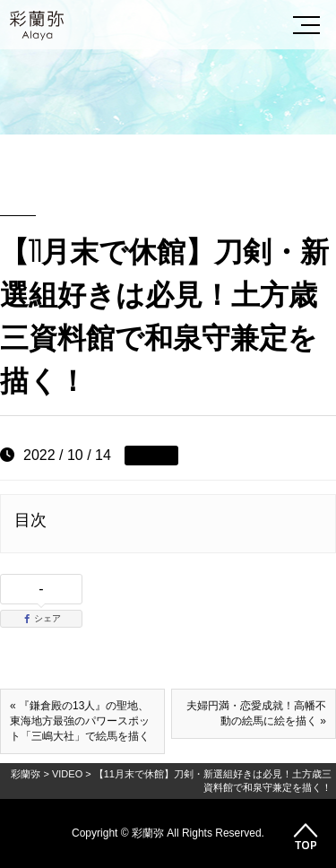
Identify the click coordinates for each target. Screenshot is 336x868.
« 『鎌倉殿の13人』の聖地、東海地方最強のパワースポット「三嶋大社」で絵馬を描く (80, 721)
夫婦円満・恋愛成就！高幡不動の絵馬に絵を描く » (256, 713)
